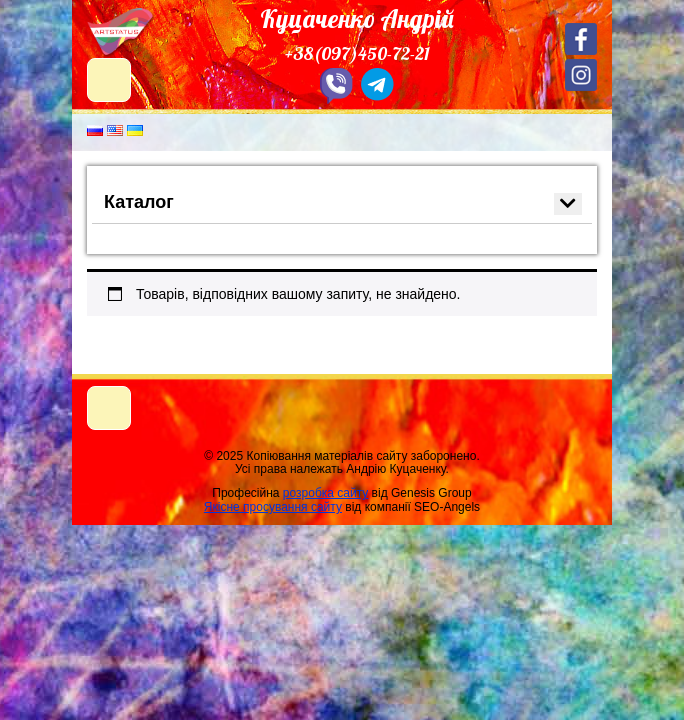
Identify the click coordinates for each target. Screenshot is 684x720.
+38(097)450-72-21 (357, 53)
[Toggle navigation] (109, 408)
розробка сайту (325, 493)
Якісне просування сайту (273, 507)
